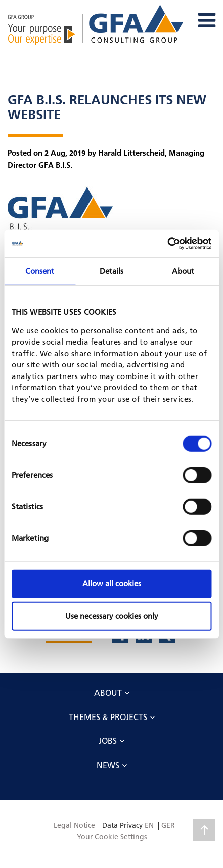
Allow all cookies (112, 583)
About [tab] (183, 271)
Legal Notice (74, 825)
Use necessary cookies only (112, 616)
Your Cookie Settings (112, 837)
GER (168, 825)
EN (149, 825)
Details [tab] (112, 271)
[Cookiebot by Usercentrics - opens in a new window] (167, 243)
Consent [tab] (40, 271)
